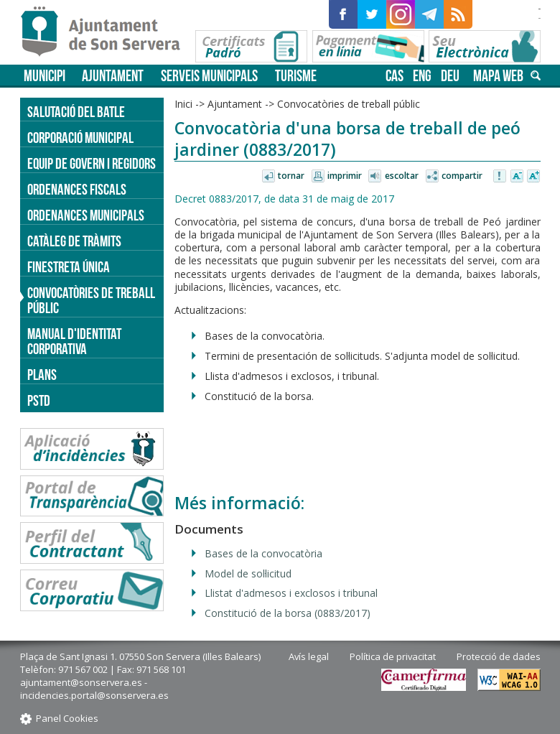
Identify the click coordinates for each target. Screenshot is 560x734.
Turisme (296, 76)
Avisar (500, 177)
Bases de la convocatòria (263, 553)
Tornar (291, 176)
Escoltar (402, 176)
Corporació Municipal (80, 138)
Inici (183, 104)
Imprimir (345, 176)
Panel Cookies (67, 718)
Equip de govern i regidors (92, 163)
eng (422, 76)
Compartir (462, 176)
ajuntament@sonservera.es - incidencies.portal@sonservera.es (94, 689)
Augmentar (533, 177)
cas (395, 76)
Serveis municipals (209, 76)
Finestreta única (69, 267)
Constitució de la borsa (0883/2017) (288, 613)
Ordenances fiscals (77, 189)
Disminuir (517, 177)
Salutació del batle (76, 112)
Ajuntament (113, 76)
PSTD (39, 400)
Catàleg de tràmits (74, 241)
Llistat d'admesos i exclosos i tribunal (291, 593)
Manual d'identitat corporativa (74, 341)
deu (450, 76)
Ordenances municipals (86, 215)
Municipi (45, 76)
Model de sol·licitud (248, 573)
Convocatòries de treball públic (349, 104)
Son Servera (107, 32)
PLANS (42, 375)
